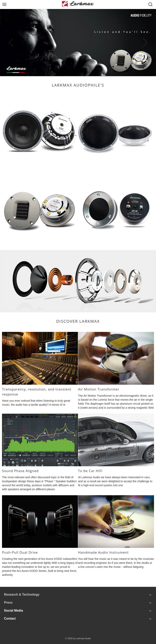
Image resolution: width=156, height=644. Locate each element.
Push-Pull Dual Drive (20, 552)
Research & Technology (22, 595)
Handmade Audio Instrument (103, 552)
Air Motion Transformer (99, 389)
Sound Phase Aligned (20, 471)
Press (8, 603)
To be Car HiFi (90, 471)
